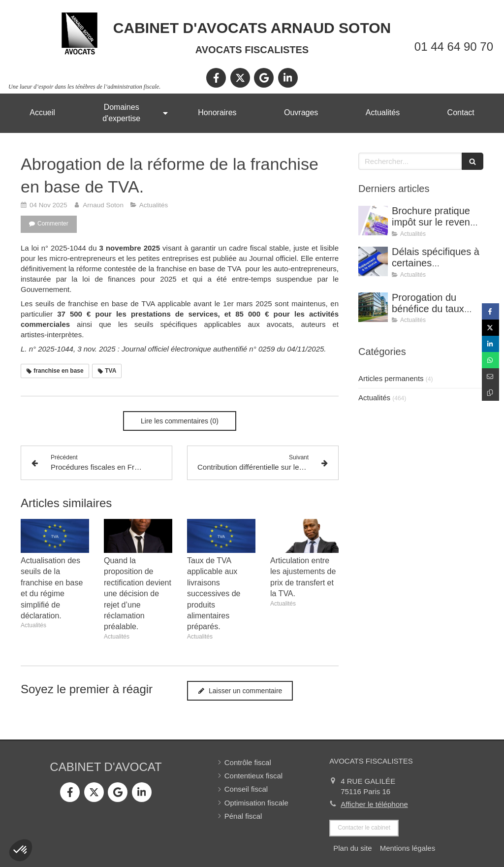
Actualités (374, 398)
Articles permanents (391, 378)
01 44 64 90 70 (454, 47)
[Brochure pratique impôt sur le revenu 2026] (373, 221)
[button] (21, 850)
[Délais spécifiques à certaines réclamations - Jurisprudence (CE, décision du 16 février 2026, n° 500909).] (373, 261)
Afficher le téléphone (374, 804)
